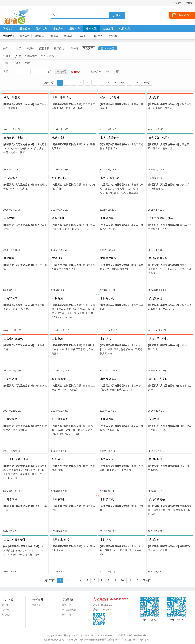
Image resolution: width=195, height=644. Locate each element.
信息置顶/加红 (69, 610)
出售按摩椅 (11, 419)
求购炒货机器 (109, 379)
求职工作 (69, 36)
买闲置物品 (47, 56)
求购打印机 (59, 218)
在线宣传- (30, 48)
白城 (27, 63)
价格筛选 (62, 71)
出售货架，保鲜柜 (160, 138)
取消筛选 (76, 72)
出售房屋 (25, 36)
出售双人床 (11, 298)
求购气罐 (154, 419)
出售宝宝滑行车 (110, 138)
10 (122, 83)
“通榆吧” (67, 636)
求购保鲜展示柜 (158, 258)
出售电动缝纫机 (13, 339)
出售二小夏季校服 (15, 540)
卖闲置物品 (31, 56)
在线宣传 (108, 29)
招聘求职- (45, 48)
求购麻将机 (107, 218)
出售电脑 (58, 298)
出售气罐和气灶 (110, 178)
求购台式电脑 (109, 258)
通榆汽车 (75, 29)
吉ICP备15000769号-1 (102, 636)
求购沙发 (9, 218)
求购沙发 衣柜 (61, 540)
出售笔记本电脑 (13, 138)
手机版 (189, 3)
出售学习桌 (11, 499)
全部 (19, 48)
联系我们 (6, 610)
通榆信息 (25, 29)
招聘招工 (54, 36)
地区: (6, 63)
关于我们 (6, 605)
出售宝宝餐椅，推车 (161, 218)
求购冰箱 (106, 540)
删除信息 (67, 615)
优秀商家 (125, 29)
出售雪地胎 (11, 178)
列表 (117, 71)
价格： (7, 71)
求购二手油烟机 (62, 97)
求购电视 (9, 258)
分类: (6, 48)
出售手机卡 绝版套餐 (16, 459)
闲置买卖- (88, 48)
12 (137, 83)
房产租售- (59, 48)
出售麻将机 (59, 178)
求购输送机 (155, 178)
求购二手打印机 (158, 339)
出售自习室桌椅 (158, 379)
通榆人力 (42, 29)
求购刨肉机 (11, 379)
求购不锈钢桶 (157, 499)
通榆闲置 (91, 29)
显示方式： (97, 71)
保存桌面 (177, 3)
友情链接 (6, 615)
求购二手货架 (12, 97)
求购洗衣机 (155, 298)
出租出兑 (39, 36)
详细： (7, 56)
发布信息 (109, 48)
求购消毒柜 (59, 138)
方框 (108, 71)
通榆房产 (58, 29)
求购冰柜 (154, 97)
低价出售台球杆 (110, 97)
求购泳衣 (154, 540)
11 (129, 83)
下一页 (147, 83)
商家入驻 (36, 605)
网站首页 (8, 29)
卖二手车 (83, 36)
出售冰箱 (58, 459)
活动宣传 (113, 36)
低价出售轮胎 (60, 419)
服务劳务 (98, 36)
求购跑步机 (107, 298)
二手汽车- (74, 48)
